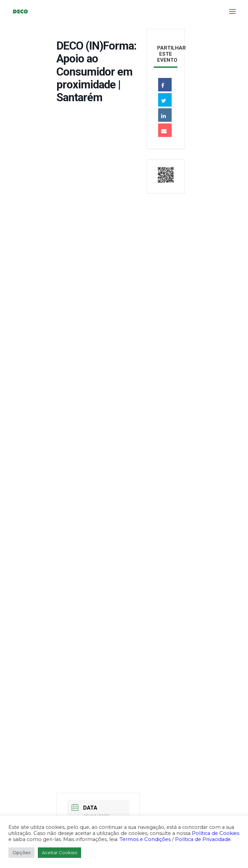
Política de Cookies (216, 833)
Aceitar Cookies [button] (59, 852)
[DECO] (20, 11)
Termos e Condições (145, 839)
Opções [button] (21, 852)
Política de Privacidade (203, 839)
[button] (232, 11)
